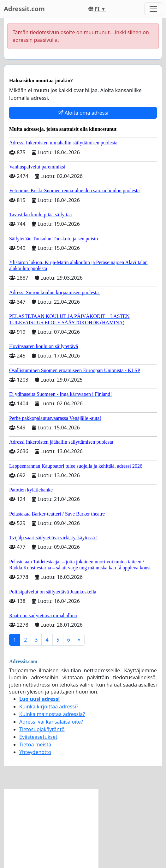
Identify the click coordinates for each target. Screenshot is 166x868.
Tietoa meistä (35, 744)
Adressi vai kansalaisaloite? (51, 722)
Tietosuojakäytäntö (42, 729)
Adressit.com (24, 9)
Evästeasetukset (38, 737)
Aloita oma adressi (83, 113)
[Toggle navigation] (153, 9)
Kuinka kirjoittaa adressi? (49, 706)
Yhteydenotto (35, 752)
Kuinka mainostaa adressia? (52, 714)
